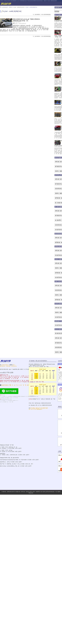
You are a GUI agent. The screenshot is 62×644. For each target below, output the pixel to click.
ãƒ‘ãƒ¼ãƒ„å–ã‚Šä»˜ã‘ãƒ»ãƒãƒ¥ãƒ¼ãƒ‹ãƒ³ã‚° (14, 7)
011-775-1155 (8, 373)
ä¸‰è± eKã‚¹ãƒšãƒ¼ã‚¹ (32, 7)
